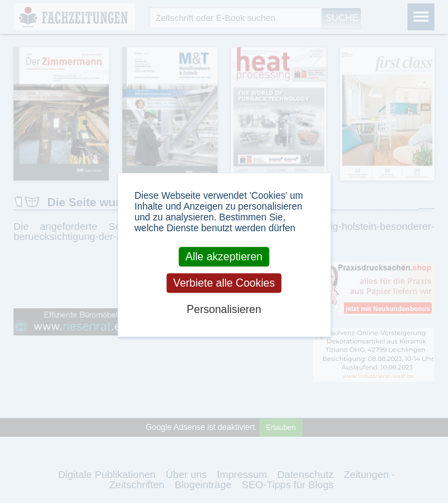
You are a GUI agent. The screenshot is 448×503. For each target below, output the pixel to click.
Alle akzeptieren (224, 257)
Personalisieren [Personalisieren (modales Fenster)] (224, 310)
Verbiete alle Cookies (224, 283)
